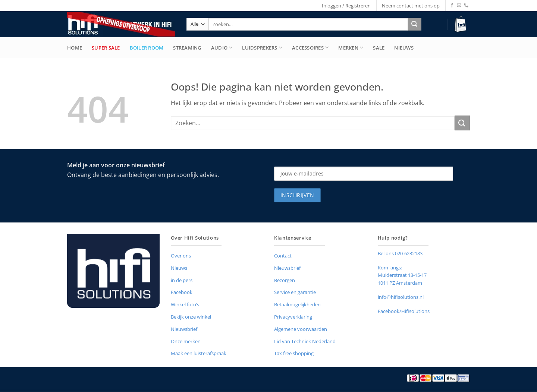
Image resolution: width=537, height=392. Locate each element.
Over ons (181, 256)
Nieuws (404, 48)
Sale (379, 48)
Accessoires (310, 48)
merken (351, 48)
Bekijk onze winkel (191, 317)
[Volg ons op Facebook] (452, 6)
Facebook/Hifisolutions (404, 311)
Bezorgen (285, 280)
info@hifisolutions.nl (401, 297)
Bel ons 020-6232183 (400, 253)
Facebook (182, 292)
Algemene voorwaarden (301, 329)
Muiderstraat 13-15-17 (402, 275)
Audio (222, 48)
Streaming (187, 48)
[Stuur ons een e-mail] (459, 6)
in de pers (182, 280)
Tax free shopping (294, 353)
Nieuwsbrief (184, 329)
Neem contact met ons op (411, 6)
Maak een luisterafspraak (199, 353)
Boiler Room (147, 48)
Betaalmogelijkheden (297, 304)
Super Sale (106, 48)
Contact (283, 256)
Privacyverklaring (293, 317)
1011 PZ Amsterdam (400, 283)
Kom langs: (390, 268)
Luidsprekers (262, 48)
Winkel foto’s (185, 304)
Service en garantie (295, 292)
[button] (461, 24)
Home (75, 48)
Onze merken (186, 341)
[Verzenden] (414, 24)
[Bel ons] (466, 6)
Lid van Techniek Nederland (305, 341)
